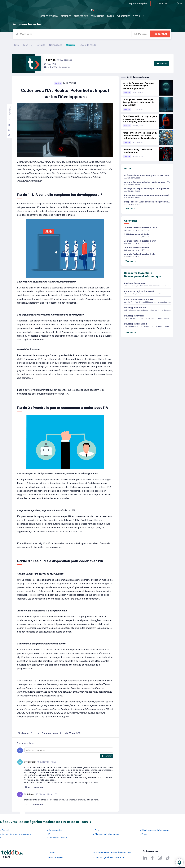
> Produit (144, 834)
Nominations (56, 45)
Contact (51, 852)
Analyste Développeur (135, 283)
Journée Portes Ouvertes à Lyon (140, 241)
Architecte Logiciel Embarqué (139, 291)
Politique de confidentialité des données (113, 852)
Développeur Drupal (134, 316)
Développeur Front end (135, 324)
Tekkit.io (50, 60)
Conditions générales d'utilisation (109, 857)
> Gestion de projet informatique (15, 834)
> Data (96, 830)
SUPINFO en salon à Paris (137, 234)
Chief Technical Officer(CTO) (139, 299)
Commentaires (48, 733)
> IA (48, 834)
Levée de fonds (88, 45)
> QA (2, 838)
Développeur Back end (135, 308)
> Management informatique (106, 834)
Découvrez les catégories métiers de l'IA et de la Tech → (46, 822)
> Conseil (4, 830)
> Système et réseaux (57, 838)
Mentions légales (55, 857)
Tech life (27, 45)
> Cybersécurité (54, 830)
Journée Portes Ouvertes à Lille (140, 254)
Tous (16, 45)
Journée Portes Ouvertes (137, 247)
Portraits (40, 45)
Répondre (39, 787)
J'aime (23, 733)
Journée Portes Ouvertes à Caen (140, 228)
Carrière (71, 45)
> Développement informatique (154, 830)
